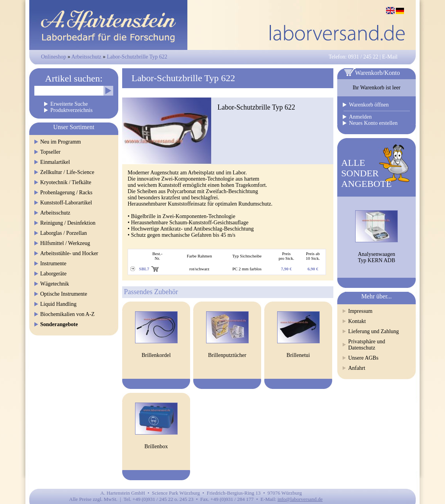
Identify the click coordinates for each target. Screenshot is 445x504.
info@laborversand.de (300, 499)
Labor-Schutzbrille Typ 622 (137, 57)
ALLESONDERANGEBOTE (366, 173)
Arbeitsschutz (86, 57)
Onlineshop (54, 57)
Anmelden (360, 117)
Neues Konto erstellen (373, 123)
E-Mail (390, 57)
